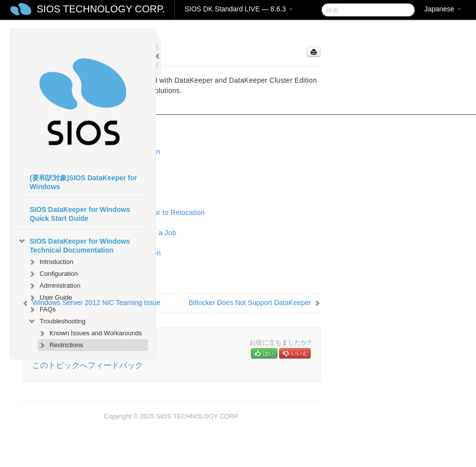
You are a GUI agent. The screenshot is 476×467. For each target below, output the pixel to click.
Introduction (50, 262)
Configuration (53, 274)
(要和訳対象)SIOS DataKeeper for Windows (83, 182)
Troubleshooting (57, 321)
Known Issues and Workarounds (90, 333)
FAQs (42, 310)
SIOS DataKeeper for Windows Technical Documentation (74, 245)
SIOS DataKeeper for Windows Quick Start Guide (80, 214)
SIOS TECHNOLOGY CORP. (101, 9)
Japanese (443, 9)
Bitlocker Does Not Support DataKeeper (250, 303)
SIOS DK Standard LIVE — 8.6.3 (239, 9)
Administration (54, 286)
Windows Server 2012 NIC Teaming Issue (96, 303)
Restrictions (60, 345)
